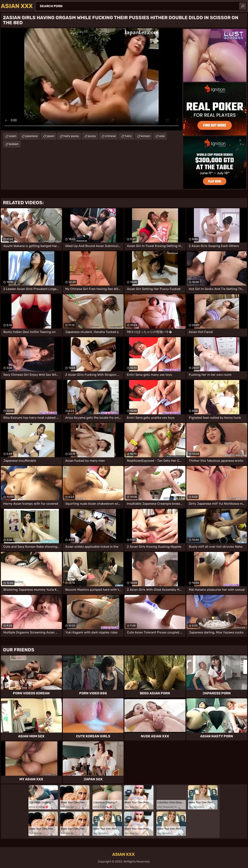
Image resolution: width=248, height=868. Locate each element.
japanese (31, 136)
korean (145, 136)
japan (51, 136)
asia (162, 136)
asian (13, 136)
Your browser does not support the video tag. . (92, 79)
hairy (128, 136)
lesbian (14, 144)
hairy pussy (71, 136)
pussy (92, 136)
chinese (110, 136)
